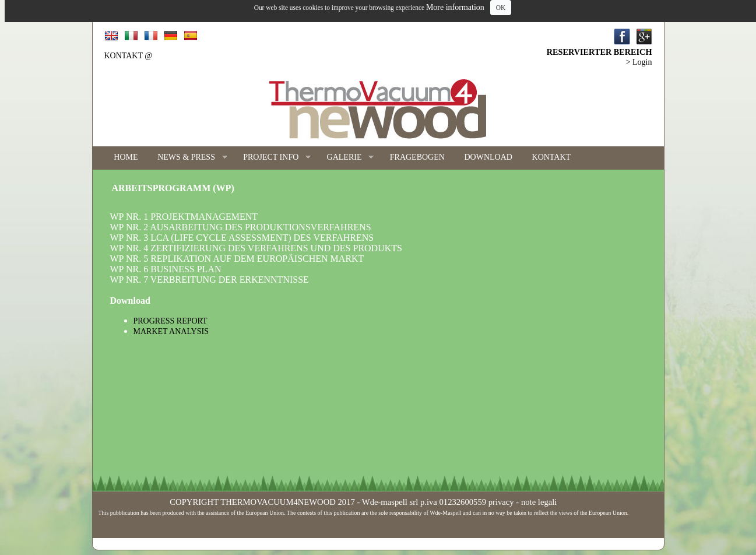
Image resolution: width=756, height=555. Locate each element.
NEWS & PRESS (187, 158)
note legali (539, 502)
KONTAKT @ (129, 56)
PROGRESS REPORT (170, 321)
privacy (501, 502)
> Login (639, 62)
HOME (126, 157)
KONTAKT (552, 157)
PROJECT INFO (272, 158)
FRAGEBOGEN (417, 157)
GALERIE (346, 158)
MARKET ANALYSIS (171, 331)
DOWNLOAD (488, 157)
